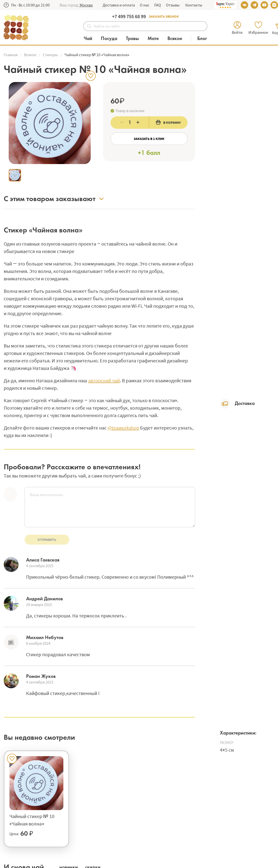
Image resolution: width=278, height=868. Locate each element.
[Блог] (202, 39)
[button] (86, 5)
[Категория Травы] (135, 39)
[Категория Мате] (156, 39)
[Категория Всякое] (177, 39)
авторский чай (104, 380)
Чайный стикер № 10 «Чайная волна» (32, 820)
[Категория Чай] (90, 39)
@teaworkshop (123, 428)
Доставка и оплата (119, 5)
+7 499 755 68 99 (129, 16)
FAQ (158, 5)
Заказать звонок (164, 16)
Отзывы (173, 5)
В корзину (168, 122)
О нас (145, 5)
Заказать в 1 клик (149, 139)
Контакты (193, 5)
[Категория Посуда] (112, 39)
